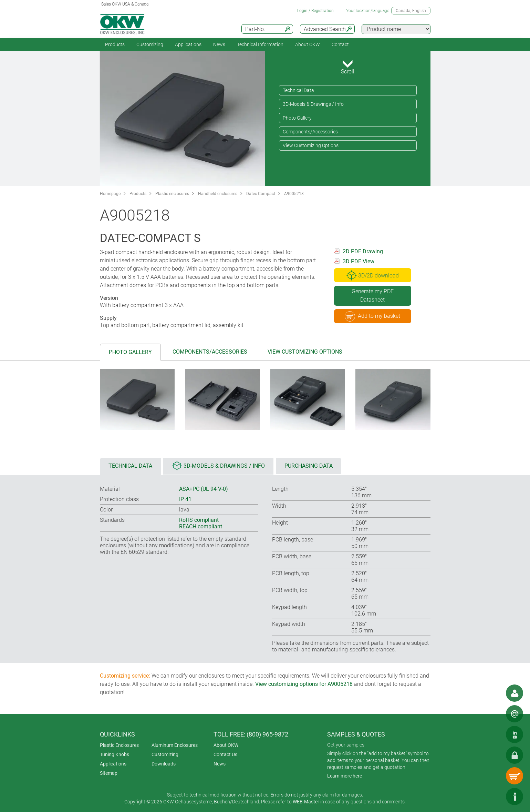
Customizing (150, 44)
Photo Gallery (297, 118)
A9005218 (294, 194)
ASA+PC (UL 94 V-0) (204, 489)
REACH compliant (201, 526)
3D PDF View (358, 261)
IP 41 (185, 499)
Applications (188, 44)
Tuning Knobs (115, 754)
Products (115, 44)
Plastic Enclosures (119, 745)
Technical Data (298, 90)
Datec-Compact (261, 194)
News (219, 44)
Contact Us (225, 754)
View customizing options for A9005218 (304, 684)
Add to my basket (372, 316)
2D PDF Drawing (363, 251)
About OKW (226, 745)
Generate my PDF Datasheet (373, 296)
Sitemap (109, 773)
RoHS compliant (199, 520)
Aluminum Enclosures (175, 745)
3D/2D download (373, 275)
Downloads (164, 764)
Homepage (110, 194)
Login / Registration (315, 11)
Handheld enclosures (218, 194)
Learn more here (345, 776)
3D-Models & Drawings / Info (313, 104)
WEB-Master (306, 802)
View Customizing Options (311, 145)
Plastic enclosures (172, 194)
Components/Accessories (310, 132)
